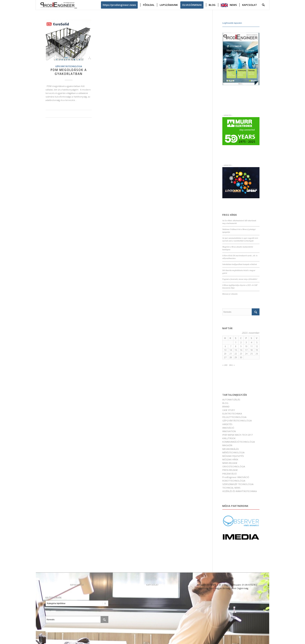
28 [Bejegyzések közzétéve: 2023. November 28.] (231, 357)
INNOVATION (229, 431)
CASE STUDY (229, 410)
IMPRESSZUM (77, 585)
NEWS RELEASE (230, 463)
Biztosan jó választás (230, 294)
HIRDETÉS (227, 424)
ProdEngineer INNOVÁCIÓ (236, 477)
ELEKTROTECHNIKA (232, 414)
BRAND (226, 407)
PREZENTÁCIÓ (230, 474)
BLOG (225, 403)
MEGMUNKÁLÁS (231, 449)
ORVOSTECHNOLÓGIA (234, 466)
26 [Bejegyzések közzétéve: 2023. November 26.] (257, 354)
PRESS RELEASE (230, 470)
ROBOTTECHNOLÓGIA (234, 481)
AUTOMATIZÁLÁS (231, 400)
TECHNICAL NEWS (231, 488)
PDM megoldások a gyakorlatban (69, 72)
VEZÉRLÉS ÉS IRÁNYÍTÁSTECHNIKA (240, 491)
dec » (232, 365)
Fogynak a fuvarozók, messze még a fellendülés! (240, 279)
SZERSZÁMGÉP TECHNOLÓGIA (238, 484)
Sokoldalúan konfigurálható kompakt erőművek (240, 264)
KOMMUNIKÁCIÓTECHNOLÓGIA (239, 442)
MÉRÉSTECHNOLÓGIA (233, 452)
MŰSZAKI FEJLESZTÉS (233, 456)
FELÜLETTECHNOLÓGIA (234, 417)
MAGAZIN (227, 445)
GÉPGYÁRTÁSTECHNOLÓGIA (69, 66)
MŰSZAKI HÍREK (230, 459)
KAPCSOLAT (152, 585)
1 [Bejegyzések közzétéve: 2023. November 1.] (236, 342)
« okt (225, 365)
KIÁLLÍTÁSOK (229, 438)
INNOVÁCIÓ (228, 428)
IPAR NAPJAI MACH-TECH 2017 (238, 435)
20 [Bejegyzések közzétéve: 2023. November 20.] (225, 354)
